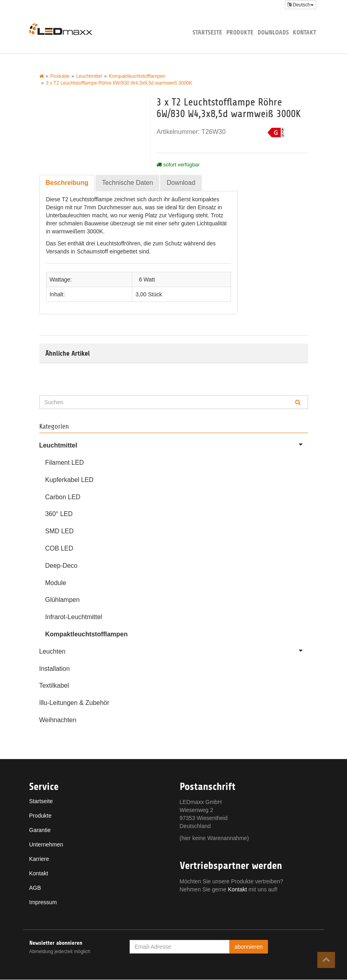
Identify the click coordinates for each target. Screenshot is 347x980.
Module (56, 583)
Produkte (240, 32)
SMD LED (60, 531)
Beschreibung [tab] (67, 183)
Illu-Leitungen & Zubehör (74, 703)
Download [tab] (181, 183)
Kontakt (304, 32)
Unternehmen (46, 845)
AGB (35, 888)
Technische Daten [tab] (127, 183)
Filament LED (65, 463)
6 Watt (147, 279)
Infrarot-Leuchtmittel (74, 617)
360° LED (59, 514)
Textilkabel (54, 686)
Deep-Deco (62, 566)
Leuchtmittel (174, 444)
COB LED (59, 548)
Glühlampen (63, 600)
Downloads (273, 32)
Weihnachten (58, 720)
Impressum (43, 903)
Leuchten (174, 650)
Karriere (39, 859)
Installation (55, 669)
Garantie (40, 830)
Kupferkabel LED (70, 480)
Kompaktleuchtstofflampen (87, 634)
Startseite (207, 32)
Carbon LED (63, 497)
